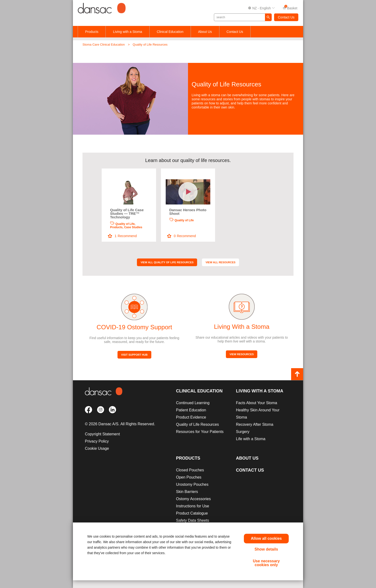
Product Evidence (191, 417)
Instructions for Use (193, 506)
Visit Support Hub (134, 355)
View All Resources (220, 262)
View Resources (242, 354)
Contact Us (286, 17)
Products (92, 32)
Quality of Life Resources (150, 45)
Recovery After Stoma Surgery (255, 428)
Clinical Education (170, 32)
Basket (290, 8)
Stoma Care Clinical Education (104, 45)
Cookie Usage (97, 448)
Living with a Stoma (127, 32)
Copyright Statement (102, 434)
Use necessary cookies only (266, 563)
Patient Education (191, 410)
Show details (266, 549)
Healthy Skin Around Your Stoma (258, 414)
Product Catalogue (192, 513)
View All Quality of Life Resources (167, 262)
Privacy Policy (97, 441)
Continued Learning (193, 403)
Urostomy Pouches (192, 484)
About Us (205, 32)
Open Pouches (189, 477)
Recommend (122, 236)
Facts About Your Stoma (257, 403)
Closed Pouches (190, 470)
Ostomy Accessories (193, 499)
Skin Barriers (187, 492)
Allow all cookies (266, 538)
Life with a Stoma (251, 439)
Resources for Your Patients (200, 432)
